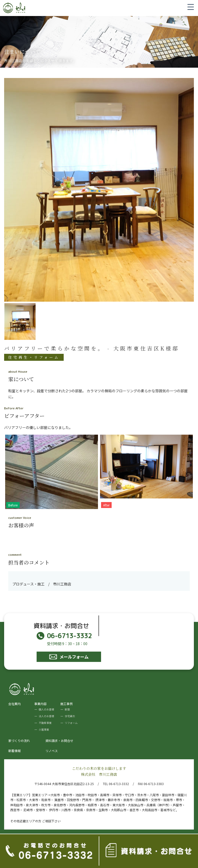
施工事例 (67, 704)
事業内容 (40, 704)
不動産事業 (45, 723)
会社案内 (14, 704)
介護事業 (44, 729)
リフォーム (71, 723)
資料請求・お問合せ (59, 741)
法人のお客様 (46, 716)
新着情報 (14, 751)
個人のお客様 (46, 709)
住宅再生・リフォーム (34, 357)
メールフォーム (69, 657)
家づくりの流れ (19, 741)
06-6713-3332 (64, 636)
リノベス (52, 751)
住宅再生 (70, 716)
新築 (67, 709)
